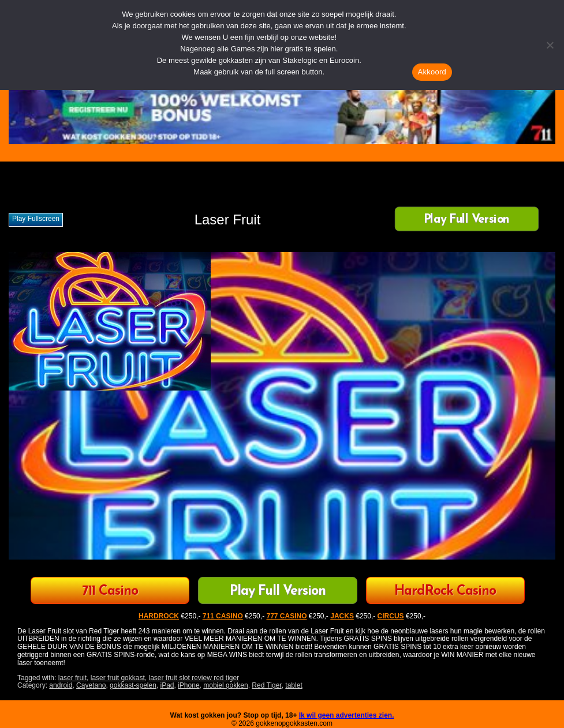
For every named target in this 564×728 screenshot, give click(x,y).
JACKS (342, 616)
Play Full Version (467, 220)
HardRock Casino (445, 592)
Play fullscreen (36, 219)
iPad (167, 685)
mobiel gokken (225, 685)
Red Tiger (266, 685)
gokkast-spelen (133, 685)
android (61, 685)
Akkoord (432, 72)
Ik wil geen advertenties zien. (347, 715)
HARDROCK (159, 616)
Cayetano (91, 685)
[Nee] (550, 45)
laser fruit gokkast (118, 678)
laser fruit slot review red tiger (194, 678)
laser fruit (72, 678)
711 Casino (110, 592)
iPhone (188, 685)
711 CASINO (223, 616)
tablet (294, 685)
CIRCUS (391, 616)
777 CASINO (286, 616)
